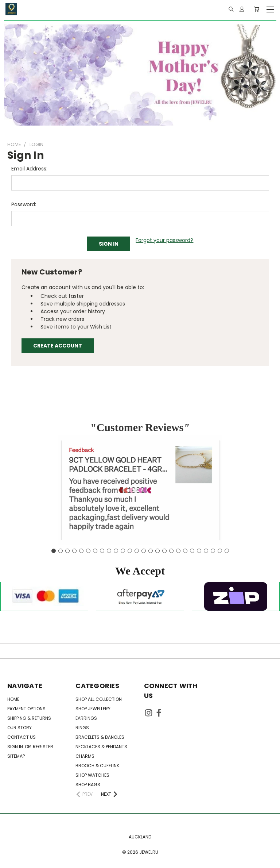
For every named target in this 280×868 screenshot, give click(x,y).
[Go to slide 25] (220, 551)
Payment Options (26, 709)
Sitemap (16, 756)
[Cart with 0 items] (256, 9)
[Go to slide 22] (199, 551)
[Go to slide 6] (88, 551)
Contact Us (22, 737)
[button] (140, 571)
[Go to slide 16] (157, 551)
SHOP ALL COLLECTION (99, 699)
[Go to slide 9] (109, 551)
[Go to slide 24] (213, 551)
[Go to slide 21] (192, 551)
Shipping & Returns (29, 718)
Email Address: (29, 169)
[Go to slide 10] (116, 551)
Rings (82, 728)
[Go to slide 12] (130, 551)
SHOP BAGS (88, 785)
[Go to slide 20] (185, 551)
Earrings (86, 718)
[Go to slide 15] (151, 551)
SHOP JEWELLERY (93, 709)
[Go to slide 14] (144, 551)
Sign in (16, 747)
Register (43, 747)
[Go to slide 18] (171, 551)
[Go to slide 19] (178, 551)
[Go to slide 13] (137, 551)
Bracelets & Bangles (100, 737)
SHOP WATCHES (92, 775)
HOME (13, 699)
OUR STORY (20, 728)
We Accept (140, 571)
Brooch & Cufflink (97, 766)
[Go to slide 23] (206, 551)
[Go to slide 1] (54, 551)
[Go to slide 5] (81, 551)
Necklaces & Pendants (101, 747)
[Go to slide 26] (227, 551)
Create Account (58, 346)
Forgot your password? (164, 240)
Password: (24, 204)
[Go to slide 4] (74, 551)
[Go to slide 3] (67, 551)
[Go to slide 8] (102, 551)
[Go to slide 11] (123, 551)
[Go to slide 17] (164, 551)
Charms (85, 756)
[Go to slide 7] (95, 551)
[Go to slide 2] (61, 551)
